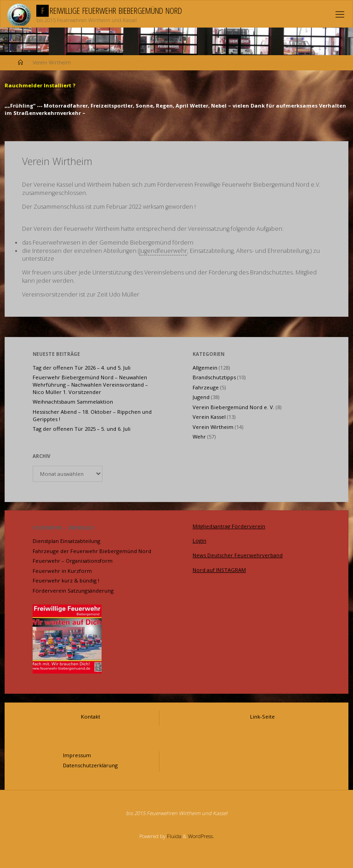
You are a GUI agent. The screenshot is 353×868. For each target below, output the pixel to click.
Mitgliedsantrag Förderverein (229, 526)
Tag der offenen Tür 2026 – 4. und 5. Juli (82, 368)
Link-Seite (262, 717)
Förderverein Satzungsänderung (73, 591)
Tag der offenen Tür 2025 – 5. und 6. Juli (82, 429)
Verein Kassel (209, 417)
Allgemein (205, 368)
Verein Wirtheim (213, 427)
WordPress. (201, 836)
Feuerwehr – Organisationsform (73, 561)
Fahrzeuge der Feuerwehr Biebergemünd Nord (92, 551)
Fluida (174, 836)
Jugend (201, 397)
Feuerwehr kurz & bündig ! (66, 580)
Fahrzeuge (206, 387)
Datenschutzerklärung (90, 765)
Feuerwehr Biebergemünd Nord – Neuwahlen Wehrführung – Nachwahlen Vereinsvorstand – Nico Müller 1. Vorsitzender (90, 385)
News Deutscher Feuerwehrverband (238, 555)
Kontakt (91, 717)
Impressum (77, 755)
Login (199, 540)
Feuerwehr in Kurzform (62, 571)
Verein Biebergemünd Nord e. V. (233, 407)
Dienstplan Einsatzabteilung (66, 541)
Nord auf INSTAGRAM (219, 570)
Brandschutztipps (214, 377)
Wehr (199, 437)
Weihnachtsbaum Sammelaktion (73, 402)
